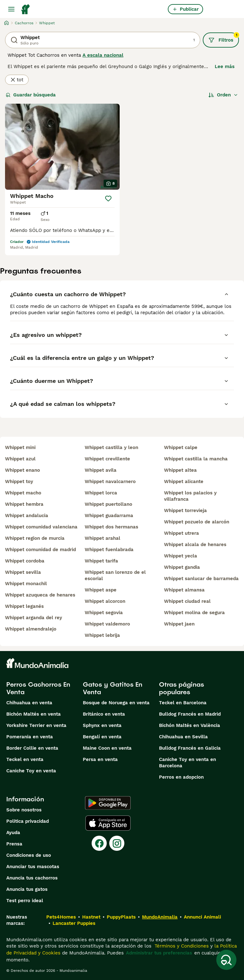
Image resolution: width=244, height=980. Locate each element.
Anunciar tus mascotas (33, 867)
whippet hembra (24, 504)
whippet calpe (181, 447)
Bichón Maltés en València (190, 725)
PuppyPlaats (121, 917)
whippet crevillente (107, 459)
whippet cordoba (25, 561)
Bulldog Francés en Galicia (190, 748)
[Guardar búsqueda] (226, 960)
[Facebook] (99, 843)
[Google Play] (108, 803)
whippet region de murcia (35, 538)
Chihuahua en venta (29, 703)
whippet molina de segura (194, 613)
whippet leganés (24, 606)
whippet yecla (181, 556)
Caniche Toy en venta (31, 771)
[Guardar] (108, 199)
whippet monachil (26, 584)
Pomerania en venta (30, 737)
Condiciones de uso (29, 855)
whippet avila (101, 470)
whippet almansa (184, 590)
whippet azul (20, 459)
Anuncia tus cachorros (32, 878)
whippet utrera (182, 533)
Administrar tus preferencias (159, 953)
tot (17, 80)
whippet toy (19, 481)
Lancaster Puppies (74, 923)
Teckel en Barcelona (183, 703)
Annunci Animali (202, 917)
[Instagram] (117, 843)
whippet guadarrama (109, 516)
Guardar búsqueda (31, 95)
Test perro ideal (25, 901)
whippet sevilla (23, 572)
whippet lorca (101, 493)
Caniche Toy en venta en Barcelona (187, 763)
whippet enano (23, 470)
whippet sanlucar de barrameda (201, 579)
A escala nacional (103, 55)
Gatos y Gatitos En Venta (113, 688)
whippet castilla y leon (111, 447)
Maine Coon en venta (107, 748)
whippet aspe (101, 590)
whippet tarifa (101, 561)
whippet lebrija (102, 635)
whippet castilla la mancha (196, 459)
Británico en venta (104, 714)
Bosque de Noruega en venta (116, 703)
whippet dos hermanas (111, 527)
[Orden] (223, 95)
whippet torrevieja (185, 510)
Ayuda (13, 833)
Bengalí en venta (102, 737)
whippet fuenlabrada (109, 550)
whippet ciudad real (187, 601)
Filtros (224, 38)
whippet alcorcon (105, 601)
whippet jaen (179, 624)
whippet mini (20, 447)
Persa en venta (100, 759)
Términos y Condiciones (181, 946)
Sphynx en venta (102, 725)
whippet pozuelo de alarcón (197, 522)
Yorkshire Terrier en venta (36, 725)
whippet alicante (184, 481)
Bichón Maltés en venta (34, 714)
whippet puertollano (108, 504)
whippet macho (23, 493)
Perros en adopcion (181, 777)
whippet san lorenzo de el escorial (115, 575)
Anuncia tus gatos (27, 889)
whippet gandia (182, 567)
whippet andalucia (27, 516)
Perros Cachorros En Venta (38, 688)
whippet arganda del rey (34, 618)
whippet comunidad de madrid (40, 550)
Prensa (14, 844)
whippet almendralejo (31, 629)
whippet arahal (102, 538)
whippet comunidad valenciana (41, 527)
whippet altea (180, 470)
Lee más (225, 66)
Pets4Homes (61, 917)
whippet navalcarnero (110, 481)
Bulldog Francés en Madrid (190, 714)
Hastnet (91, 917)
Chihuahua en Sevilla (183, 737)
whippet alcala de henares (195, 545)
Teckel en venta (25, 759)
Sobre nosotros (24, 810)
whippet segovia (104, 613)
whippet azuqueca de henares (40, 595)
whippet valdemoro (107, 624)
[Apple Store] (108, 823)
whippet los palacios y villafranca (190, 496)
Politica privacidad (28, 821)
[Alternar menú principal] (11, 9)
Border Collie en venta (32, 748)
